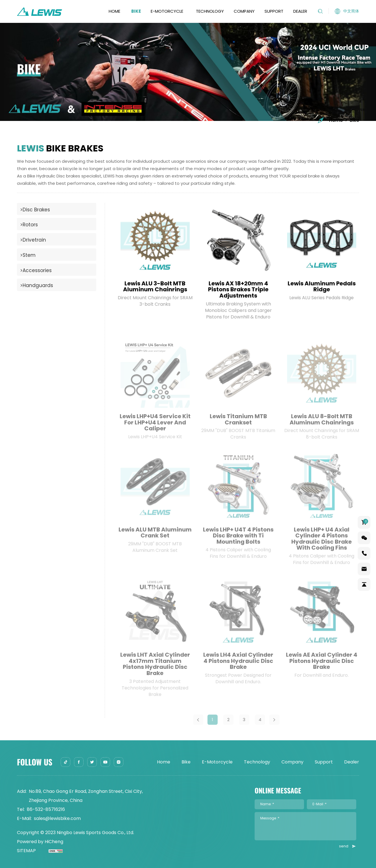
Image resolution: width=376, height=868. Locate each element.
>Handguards (37, 285)
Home (114, 11)
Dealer (300, 11)
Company (244, 11)
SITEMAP (26, 851)
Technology (210, 11)
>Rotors (29, 225)
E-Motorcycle (167, 11)
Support (274, 11)
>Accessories (36, 270)
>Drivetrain (33, 240)
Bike (136, 11)
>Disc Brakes (35, 210)
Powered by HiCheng (40, 842)
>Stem (28, 255)
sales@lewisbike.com (57, 818)
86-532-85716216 (46, 809)
